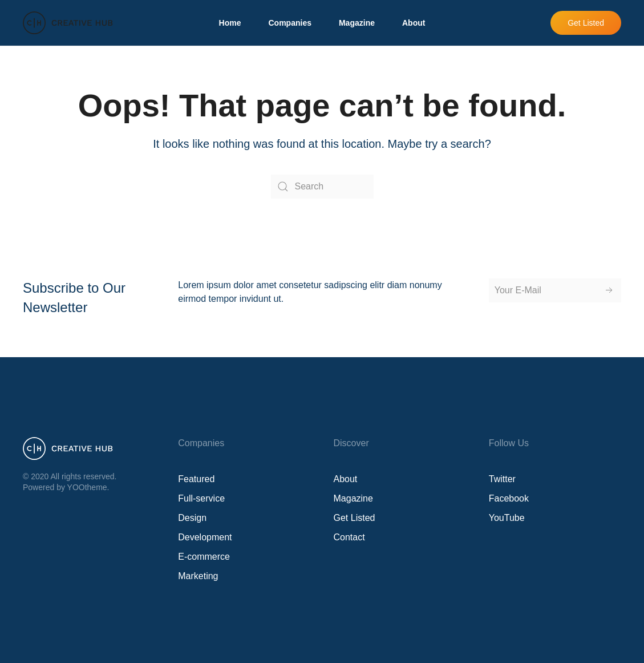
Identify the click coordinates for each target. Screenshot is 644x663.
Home (230, 23)
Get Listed (586, 23)
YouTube (507, 518)
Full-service (201, 498)
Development (205, 537)
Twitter (502, 479)
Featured (196, 479)
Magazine (357, 23)
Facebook (509, 498)
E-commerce (204, 557)
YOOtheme (87, 487)
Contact (349, 537)
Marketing (198, 576)
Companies (289, 23)
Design (192, 518)
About (414, 23)
